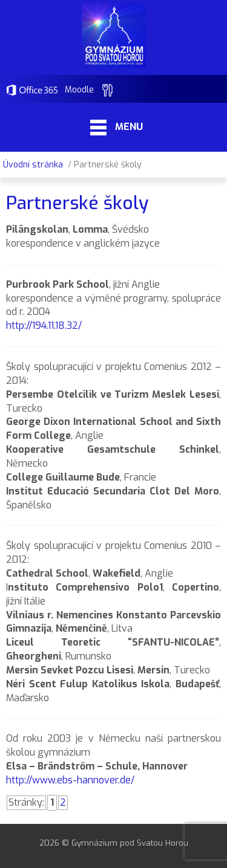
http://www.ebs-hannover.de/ (70, 780)
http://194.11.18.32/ (44, 325)
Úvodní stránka (33, 165)
